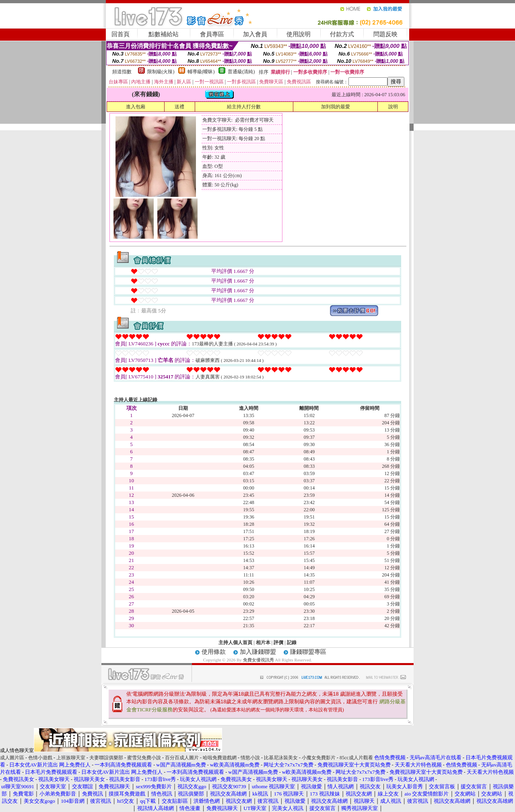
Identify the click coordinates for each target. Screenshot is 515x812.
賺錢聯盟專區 (308, 652)
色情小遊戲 (40, 758)
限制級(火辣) (161, 72)
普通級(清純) (241, 72)
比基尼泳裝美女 (281, 758)
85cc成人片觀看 (356, 758)
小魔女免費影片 (319, 758)
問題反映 (385, 34)
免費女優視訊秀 (259, 660)
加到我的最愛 (336, 107)
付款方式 (342, 34)
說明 (393, 107)
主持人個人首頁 (235, 643)
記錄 (292, 643)
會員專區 (212, 34)
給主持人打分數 (244, 107)
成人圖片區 (12, 758)
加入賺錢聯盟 (258, 652)
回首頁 (121, 34)
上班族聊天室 (71, 758)
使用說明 (299, 34)
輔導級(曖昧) (201, 72)
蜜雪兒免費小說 (144, 758)
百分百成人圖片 (182, 758)
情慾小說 (250, 758)
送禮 (179, 107)
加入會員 (255, 34)
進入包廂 (136, 107)
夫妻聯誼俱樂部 (106, 758)
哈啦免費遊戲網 (220, 758)
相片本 (263, 643)
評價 (278, 643)
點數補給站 (164, 34)
